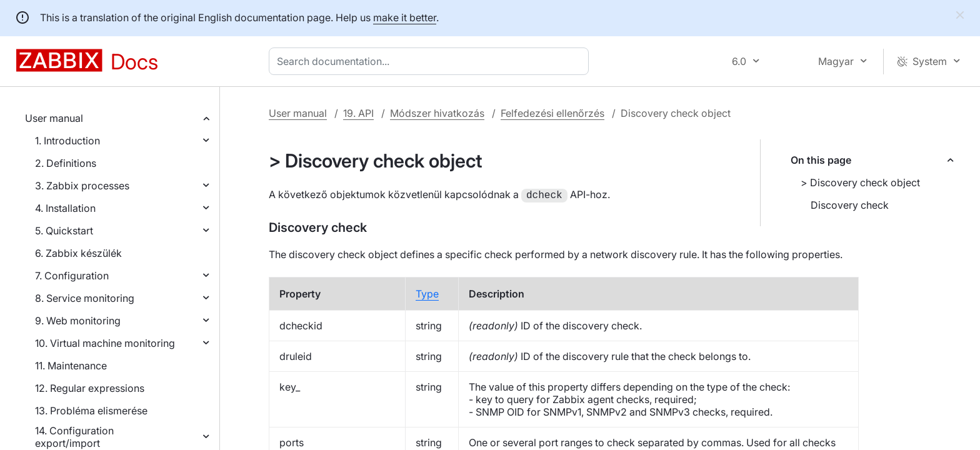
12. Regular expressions (90, 388)
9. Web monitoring (78, 321)
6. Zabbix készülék (78, 253)
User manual (54, 118)
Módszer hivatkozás (437, 113)
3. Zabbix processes (82, 186)
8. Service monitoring (85, 298)
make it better (405, 17)
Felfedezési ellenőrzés (552, 113)
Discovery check (850, 205)
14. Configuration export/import (74, 437)
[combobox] (431, 61)
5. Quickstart (64, 231)
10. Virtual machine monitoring (105, 343)
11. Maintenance (71, 366)
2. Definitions (66, 163)
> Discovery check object (860, 182)
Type (427, 307)
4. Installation (65, 208)
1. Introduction (67, 141)
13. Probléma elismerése (91, 411)
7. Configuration (72, 276)
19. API (358, 113)
